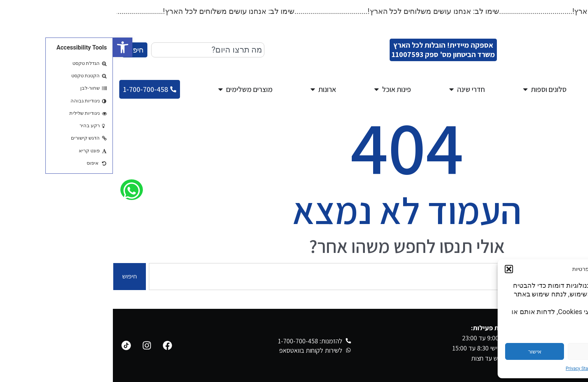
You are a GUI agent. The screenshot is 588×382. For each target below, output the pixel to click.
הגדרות (547, 352)
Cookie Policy (507, 368)
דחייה (484, 352)
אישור (422, 352)
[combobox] (95, 50)
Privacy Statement (471, 368)
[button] (10, 47)
